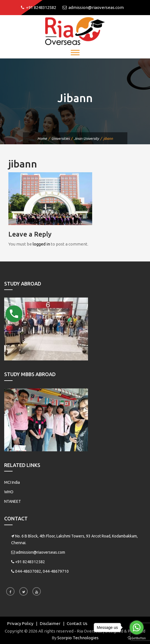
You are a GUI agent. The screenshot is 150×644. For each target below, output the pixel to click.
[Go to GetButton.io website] (137, 638)
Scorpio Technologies (78, 638)
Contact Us (77, 623)
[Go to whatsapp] (137, 628)
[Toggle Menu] (75, 52)
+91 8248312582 (30, 562)
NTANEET (13, 501)
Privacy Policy (20, 623)
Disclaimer (50, 623)
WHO (9, 492)
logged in (41, 244)
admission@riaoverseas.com (41, 552)
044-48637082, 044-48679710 (42, 571)
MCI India (12, 482)
